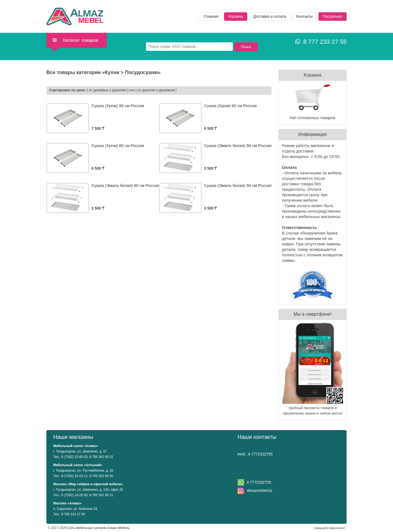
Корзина (236, 16)
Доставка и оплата (270, 16)
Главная (211, 16)
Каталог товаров (75, 40)
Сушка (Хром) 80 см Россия (118, 146)
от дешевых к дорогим (107, 90)
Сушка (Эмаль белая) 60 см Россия (125, 185)
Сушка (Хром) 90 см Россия (118, 106)
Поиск (246, 47)
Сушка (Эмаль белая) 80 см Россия (238, 146)
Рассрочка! (333, 16)
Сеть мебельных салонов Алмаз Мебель (99, 528)
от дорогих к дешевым (156, 90)
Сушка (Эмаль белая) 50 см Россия (238, 185)
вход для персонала (330, 528)
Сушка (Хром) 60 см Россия (230, 106)
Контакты (304, 16)
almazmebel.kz (259, 490)
